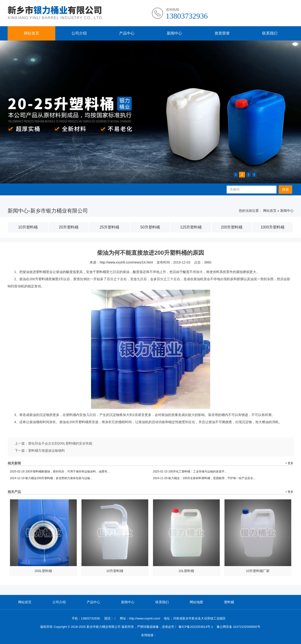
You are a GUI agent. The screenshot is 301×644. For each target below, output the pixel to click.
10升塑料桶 (28, 227)
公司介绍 (79, 33)
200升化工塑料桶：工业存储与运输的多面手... (190, 472)
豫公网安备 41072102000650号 (238, 627)
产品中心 (127, 33)
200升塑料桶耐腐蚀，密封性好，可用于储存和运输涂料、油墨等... (60, 472)
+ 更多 (289, 463)
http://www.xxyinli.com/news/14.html (126, 262)
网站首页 (31, 33)
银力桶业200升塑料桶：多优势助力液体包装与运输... (51, 478)
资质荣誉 (222, 33)
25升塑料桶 (109, 227)
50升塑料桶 (150, 227)
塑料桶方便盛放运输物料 (46, 451)
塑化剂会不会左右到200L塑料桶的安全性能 (60, 443)
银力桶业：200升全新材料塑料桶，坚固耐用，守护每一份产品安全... (204, 478)
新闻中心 (174, 33)
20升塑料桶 (69, 227)
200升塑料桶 (232, 227)
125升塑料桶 (191, 227)
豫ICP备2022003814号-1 (196, 627)
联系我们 (270, 33)
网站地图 (196, 602)
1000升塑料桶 (272, 227)
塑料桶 (229, 602)
